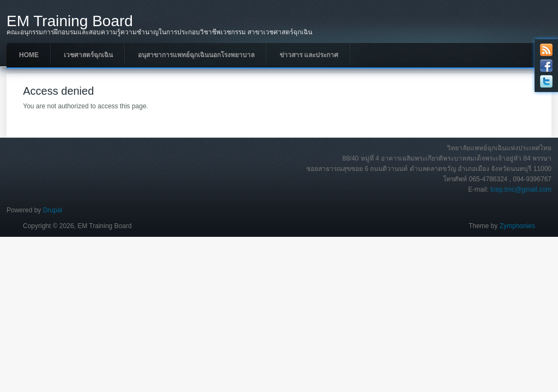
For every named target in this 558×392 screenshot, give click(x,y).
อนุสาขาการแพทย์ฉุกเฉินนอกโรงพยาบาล (196, 55)
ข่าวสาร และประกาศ (309, 55)
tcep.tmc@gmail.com (521, 189)
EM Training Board (70, 21)
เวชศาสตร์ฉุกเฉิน (88, 55)
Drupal (53, 210)
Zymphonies (517, 226)
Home (29, 55)
